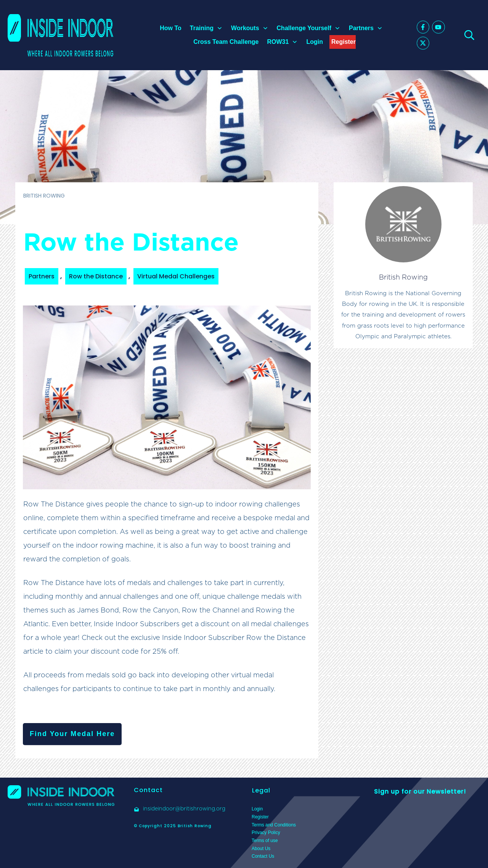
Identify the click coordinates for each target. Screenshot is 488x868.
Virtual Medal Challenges (176, 276)
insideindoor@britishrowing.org (184, 809)
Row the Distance (96, 276)
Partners (42, 276)
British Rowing (403, 277)
